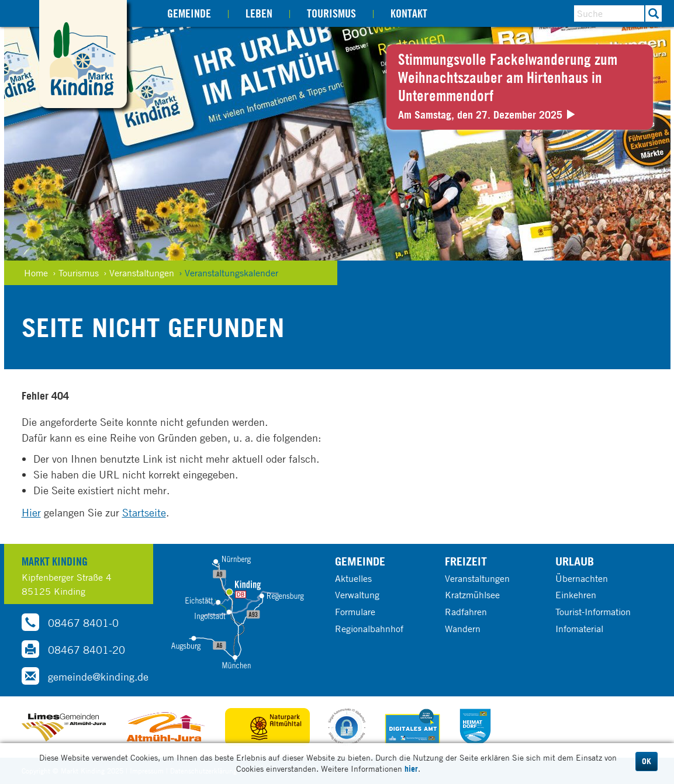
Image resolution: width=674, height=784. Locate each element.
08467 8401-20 (73, 649)
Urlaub (575, 561)
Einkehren (576, 595)
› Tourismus (76, 273)
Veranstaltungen (477, 578)
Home (36, 273)
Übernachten (582, 578)
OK (647, 761)
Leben (259, 13)
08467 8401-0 (70, 622)
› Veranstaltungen (139, 273)
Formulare (355, 612)
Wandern (463, 629)
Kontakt (409, 13)
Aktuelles (353, 578)
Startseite (144, 512)
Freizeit (466, 561)
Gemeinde (189, 13)
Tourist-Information (593, 612)
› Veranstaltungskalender (229, 273)
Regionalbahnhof (369, 629)
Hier (31, 512)
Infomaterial (579, 629)
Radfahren (466, 612)
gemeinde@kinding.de (85, 676)
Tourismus (331, 13)
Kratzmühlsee (472, 595)
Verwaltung (357, 595)
